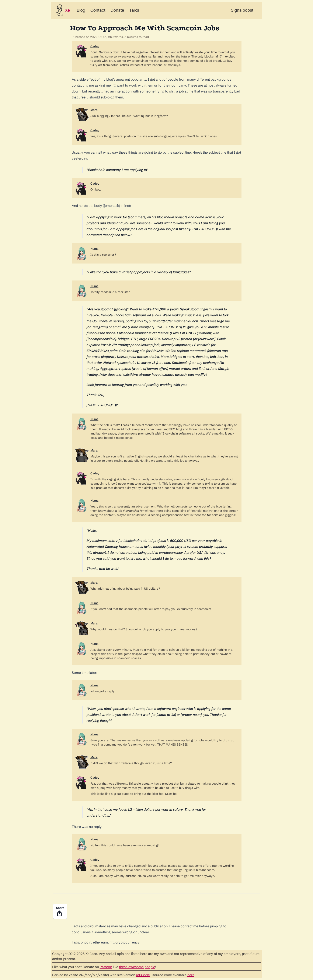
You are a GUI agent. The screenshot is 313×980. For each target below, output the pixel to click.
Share (60, 911)
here (191, 975)
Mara (94, 110)
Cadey (95, 46)
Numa (94, 249)
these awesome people (137, 967)
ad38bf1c (143, 975)
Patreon (106, 967)
